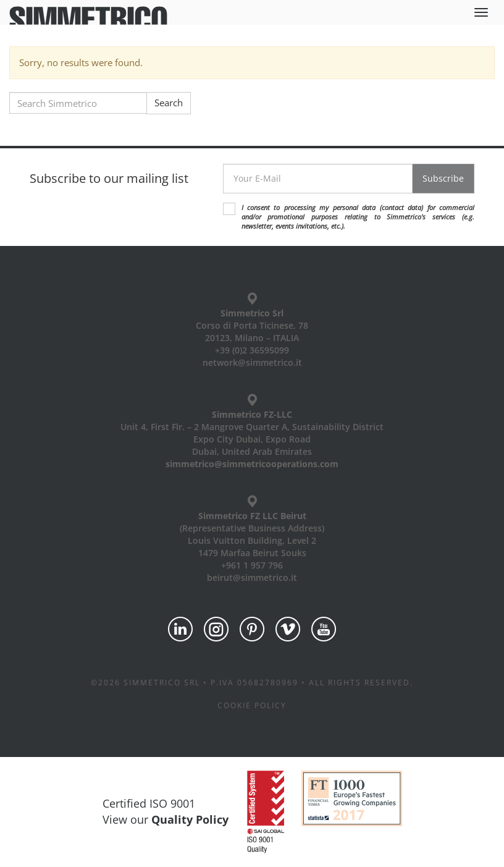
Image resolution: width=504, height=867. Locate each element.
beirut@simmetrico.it (252, 577)
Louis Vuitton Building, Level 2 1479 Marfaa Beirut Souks (252, 547)
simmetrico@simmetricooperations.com (252, 464)
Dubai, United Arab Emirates (252, 451)
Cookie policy (252, 705)
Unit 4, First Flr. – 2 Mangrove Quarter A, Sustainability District (252, 427)
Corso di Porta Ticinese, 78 (252, 325)
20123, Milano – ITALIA (252, 338)
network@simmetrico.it (252, 362)
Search (169, 103)
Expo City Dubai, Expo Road (252, 439)
